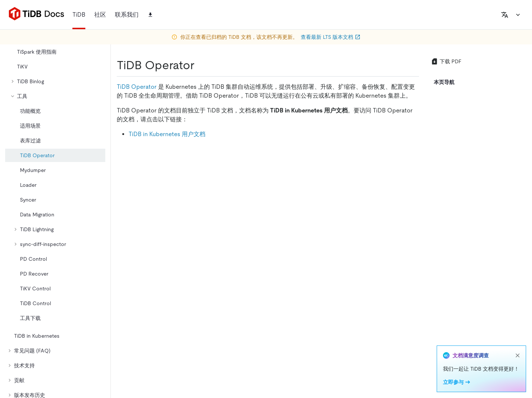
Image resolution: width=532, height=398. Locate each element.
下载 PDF (446, 61)
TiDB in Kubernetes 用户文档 (167, 134)
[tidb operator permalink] (200, 65)
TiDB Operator (137, 87)
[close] (518, 355)
